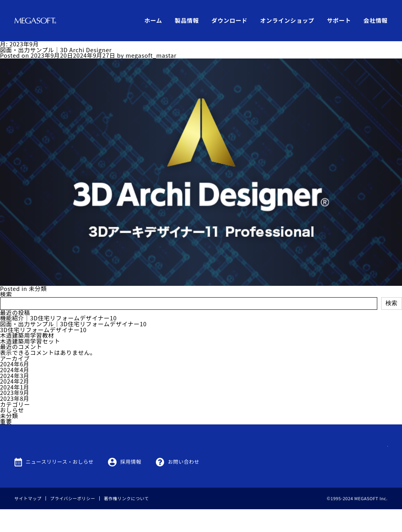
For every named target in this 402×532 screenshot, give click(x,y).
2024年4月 (15, 370)
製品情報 (187, 20)
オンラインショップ (287, 20)
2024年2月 (15, 381)
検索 (6, 294)
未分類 (38, 288)
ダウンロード (230, 20)
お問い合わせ (184, 484)
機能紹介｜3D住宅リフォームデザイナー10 (58, 318)
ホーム (153, 20)
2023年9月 (15, 392)
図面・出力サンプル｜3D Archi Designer (56, 50)
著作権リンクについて (127, 521)
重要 (6, 421)
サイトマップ (28, 521)
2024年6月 (15, 364)
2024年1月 (15, 387)
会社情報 (376, 20)
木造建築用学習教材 (27, 335)
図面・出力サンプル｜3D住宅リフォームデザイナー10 (73, 324)
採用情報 (131, 484)
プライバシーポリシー (73, 521)
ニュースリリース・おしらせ (59, 484)
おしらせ (12, 410)
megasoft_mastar (151, 55)
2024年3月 (15, 376)
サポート (339, 20)
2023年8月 (15, 398)
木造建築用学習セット (30, 341)
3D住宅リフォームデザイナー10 (43, 330)
